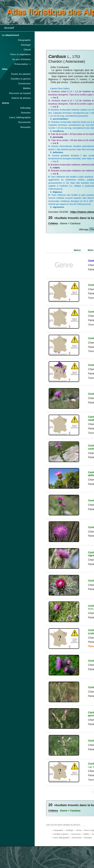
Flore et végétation (21, 54)
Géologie (26, 45)
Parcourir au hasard (20, 93)
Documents (24, 122)
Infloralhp (26, 108)
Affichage (84, 229)
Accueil (9, 28)
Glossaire (26, 127)
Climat (27, 50)
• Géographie (57, 830)
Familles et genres (21, 79)
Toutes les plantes (21, 74)
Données (26, 113)
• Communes (75, 834)
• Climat (78, 830)
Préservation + (22, 64)
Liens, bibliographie (20, 117)
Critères (53, 223)
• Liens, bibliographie (61, 838)
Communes (24, 83)
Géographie (24, 40)
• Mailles (85, 834)
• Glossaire (87, 838)
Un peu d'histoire (21, 59)
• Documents (76, 838)
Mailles (27, 88)
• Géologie (69, 830)
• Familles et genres (60, 834)
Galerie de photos (21, 98)
